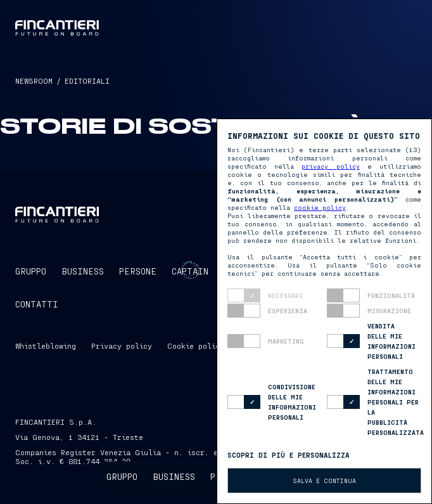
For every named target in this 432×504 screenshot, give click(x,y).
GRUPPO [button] (31, 271)
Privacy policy (122, 346)
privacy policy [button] (330, 166)
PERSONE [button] (138, 271)
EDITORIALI (87, 81)
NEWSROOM (34, 81)
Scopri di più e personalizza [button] (289, 455)
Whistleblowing (46, 346)
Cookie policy (196, 346)
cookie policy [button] (320, 207)
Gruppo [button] (122, 476)
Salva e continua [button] (324, 481)
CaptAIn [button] (190, 271)
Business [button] (174, 476)
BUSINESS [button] (83, 271)
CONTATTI (37, 304)
